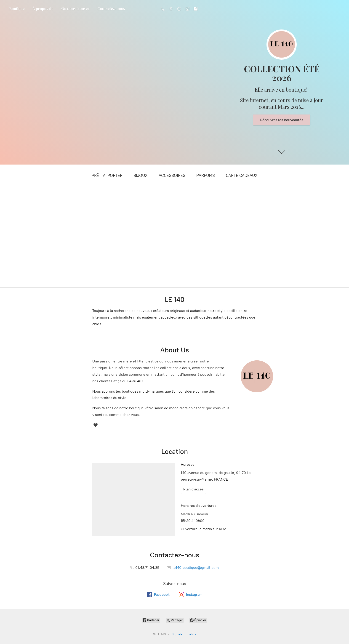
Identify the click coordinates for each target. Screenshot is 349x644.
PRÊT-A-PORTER (107, 176)
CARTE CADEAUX (242, 176)
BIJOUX (141, 176)
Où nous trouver (75, 9)
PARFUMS (206, 176)
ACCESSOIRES (172, 176)
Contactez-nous (111, 9)
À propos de (43, 9)
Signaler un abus (184, 634)
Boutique (17, 9)
